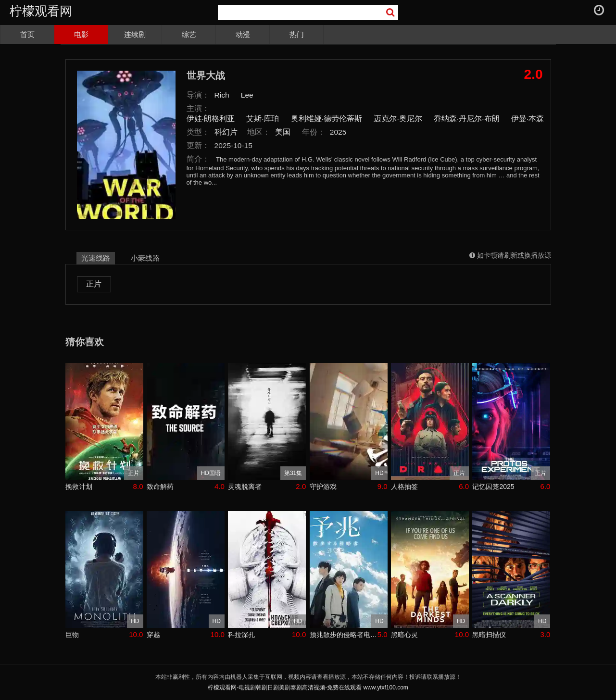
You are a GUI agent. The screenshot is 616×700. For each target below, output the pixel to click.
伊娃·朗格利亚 (211, 119)
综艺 (189, 34)
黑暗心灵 (404, 635)
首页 (27, 34)
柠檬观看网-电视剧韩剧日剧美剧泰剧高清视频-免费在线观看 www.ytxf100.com (308, 687)
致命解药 (160, 487)
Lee (247, 95)
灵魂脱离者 (245, 487)
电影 (81, 34)
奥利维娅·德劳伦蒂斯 (327, 119)
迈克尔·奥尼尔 (398, 119)
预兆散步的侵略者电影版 (344, 635)
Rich (222, 95)
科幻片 (226, 132)
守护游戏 (323, 487)
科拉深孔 (241, 635)
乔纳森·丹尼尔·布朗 (467, 119)
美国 (283, 132)
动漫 (243, 34)
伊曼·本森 (528, 119)
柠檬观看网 (41, 11)
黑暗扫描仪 (489, 635)
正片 (94, 284)
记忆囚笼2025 (493, 487)
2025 (338, 132)
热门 (297, 34)
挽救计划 (79, 487)
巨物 (72, 635)
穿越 (153, 635)
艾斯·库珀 (263, 119)
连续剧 (135, 34)
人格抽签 (404, 487)
